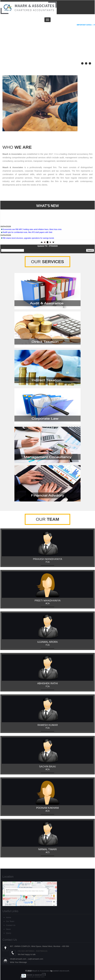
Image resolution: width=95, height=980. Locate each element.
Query (9, 933)
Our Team (10, 921)
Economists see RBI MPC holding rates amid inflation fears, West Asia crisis (32, 239)
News (8, 929)
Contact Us (11, 925)
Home (9, 917)
